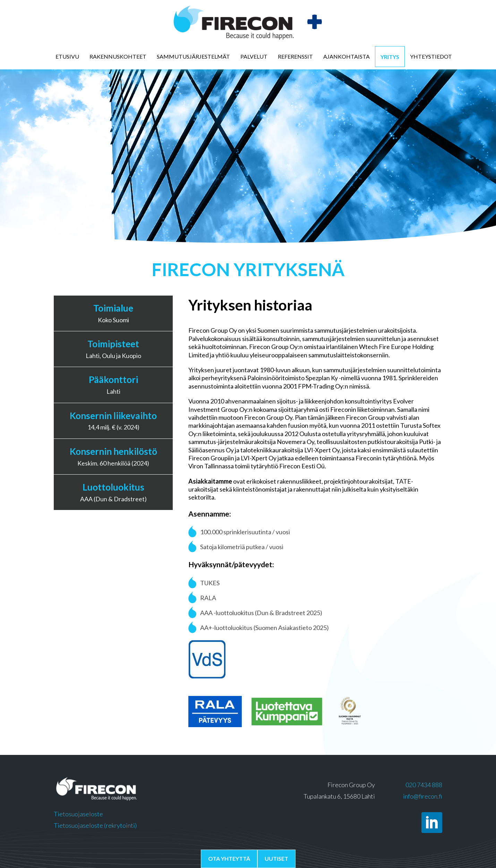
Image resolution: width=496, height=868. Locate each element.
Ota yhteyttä (229, 858)
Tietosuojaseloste (78, 814)
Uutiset (276, 858)
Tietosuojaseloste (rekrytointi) (95, 825)
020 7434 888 (424, 785)
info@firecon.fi (423, 796)
